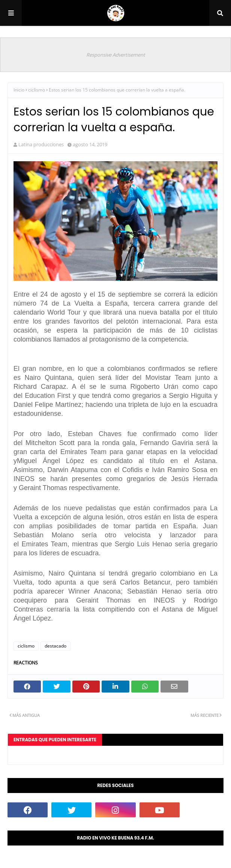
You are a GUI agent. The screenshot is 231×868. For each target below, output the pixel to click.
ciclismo (37, 90)
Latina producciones (41, 144)
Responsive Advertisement (116, 55)
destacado (55, 646)
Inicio (19, 90)
